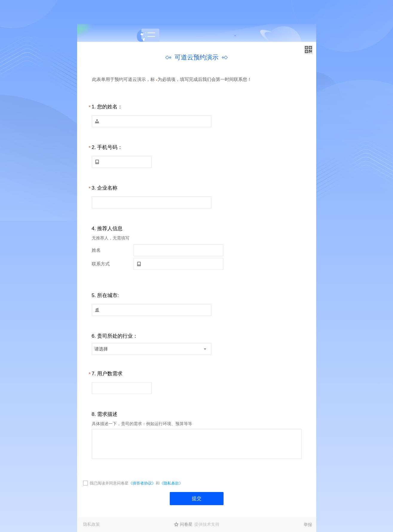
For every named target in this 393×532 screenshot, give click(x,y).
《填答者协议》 (142, 483)
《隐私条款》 (171, 483)
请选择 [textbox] (101, 349)
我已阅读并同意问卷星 (109, 483)
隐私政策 (91, 524)
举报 (308, 525)
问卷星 (186, 524)
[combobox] (152, 349)
